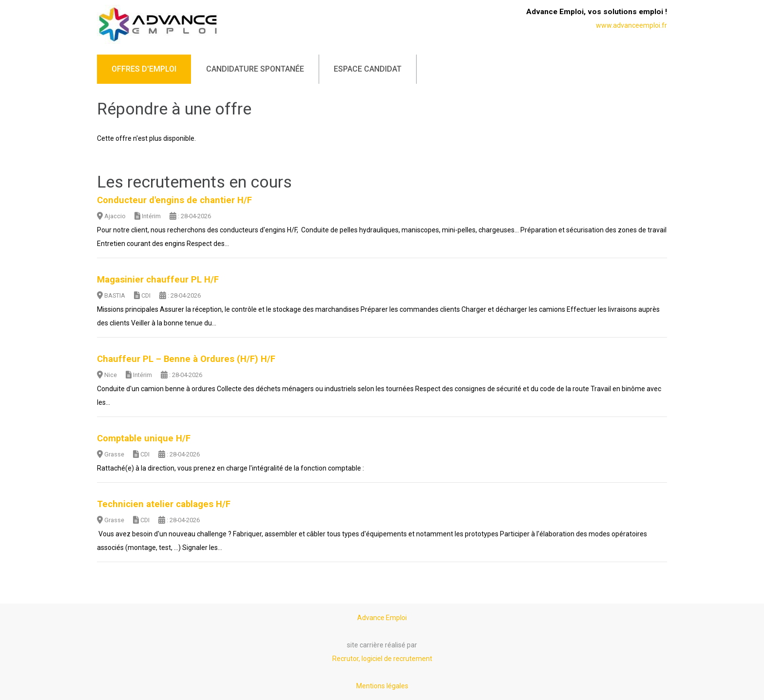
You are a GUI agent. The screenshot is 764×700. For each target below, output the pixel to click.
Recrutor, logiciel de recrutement (382, 659)
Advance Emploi (382, 618)
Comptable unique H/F (144, 438)
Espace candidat (368, 69)
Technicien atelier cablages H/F (164, 504)
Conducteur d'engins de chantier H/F (174, 200)
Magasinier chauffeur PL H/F (158, 280)
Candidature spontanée (255, 69)
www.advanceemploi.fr (631, 25)
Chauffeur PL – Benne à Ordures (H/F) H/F (186, 359)
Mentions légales (382, 686)
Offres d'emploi (144, 69)
